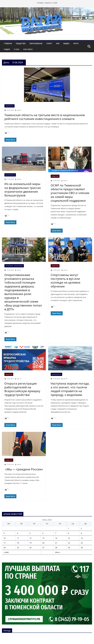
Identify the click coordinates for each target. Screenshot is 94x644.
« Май (6, 552)
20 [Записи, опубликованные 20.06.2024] (43, 543)
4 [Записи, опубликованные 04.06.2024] (18, 533)
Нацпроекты (9, 106)
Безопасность (10, 175)
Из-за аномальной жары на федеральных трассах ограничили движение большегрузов (23, 190)
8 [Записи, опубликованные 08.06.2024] (68, 533)
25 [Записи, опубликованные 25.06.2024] (18, 548)
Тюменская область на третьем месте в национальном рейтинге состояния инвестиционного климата (45, 117)
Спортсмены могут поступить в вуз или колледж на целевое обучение (66, 281)
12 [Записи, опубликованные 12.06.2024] (30, 538)
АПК (58, 43)
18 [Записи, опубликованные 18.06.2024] (18, 543)
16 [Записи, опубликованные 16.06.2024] (82, 538)
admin (19, 110)
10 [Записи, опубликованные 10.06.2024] (5, 538)
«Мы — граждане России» (24, 469)
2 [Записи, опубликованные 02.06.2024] (81, 528)
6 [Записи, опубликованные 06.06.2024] (43, 533)
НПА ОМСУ (28, 49)
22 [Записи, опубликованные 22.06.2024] (69, 543)
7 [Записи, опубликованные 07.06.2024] (56, 533)
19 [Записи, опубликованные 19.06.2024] (30, 543)
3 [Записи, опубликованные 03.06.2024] (4, 533)
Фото (76, 43)
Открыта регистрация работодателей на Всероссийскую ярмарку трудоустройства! (22, 389)
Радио (7, 49)
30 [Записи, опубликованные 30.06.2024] (82, 548)
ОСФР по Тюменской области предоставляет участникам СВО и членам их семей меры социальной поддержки (70, 193)
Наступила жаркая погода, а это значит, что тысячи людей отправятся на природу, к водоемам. (70, 389)
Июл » (58, 552)
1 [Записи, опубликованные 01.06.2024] (68, 528)
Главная (8, 43)
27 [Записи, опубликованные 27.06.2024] (43, 548)
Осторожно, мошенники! (14, 266)
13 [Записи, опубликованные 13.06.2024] (43, 538)
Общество (21, 43)
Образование (36, 43)
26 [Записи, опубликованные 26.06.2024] (30, 548)
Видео (66, 43)
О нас (17, 49)
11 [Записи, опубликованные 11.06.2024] (18, 538)
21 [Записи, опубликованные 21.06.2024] (56, 543)
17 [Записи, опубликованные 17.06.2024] (5, 543)
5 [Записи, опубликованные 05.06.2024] (30, 533)
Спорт (49, 43)
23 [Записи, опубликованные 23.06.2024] (82, 543)
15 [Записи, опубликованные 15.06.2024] (69, 538)
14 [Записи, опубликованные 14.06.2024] (56, 538)
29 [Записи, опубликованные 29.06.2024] (69, 548)
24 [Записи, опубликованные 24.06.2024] (5, 548)
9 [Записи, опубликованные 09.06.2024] (81, 533)
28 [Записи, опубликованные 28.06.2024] (56, 548)
